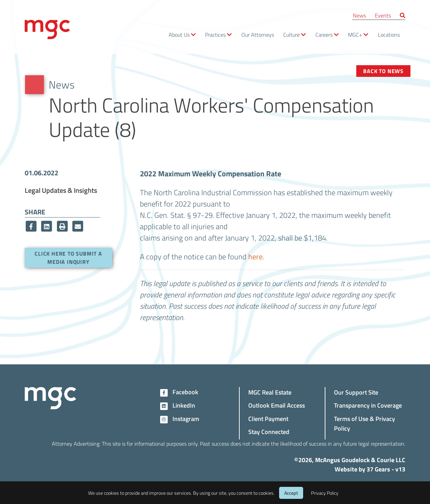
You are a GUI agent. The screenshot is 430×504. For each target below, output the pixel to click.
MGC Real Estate (270, 392)
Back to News (383, 71)
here (255, 256)
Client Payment (268, 418)
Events (383, 15)
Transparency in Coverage (368, 405)
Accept (291, 493)
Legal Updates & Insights (61, 190)
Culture (291, 34)
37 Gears (378, 469)
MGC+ (355, 34)
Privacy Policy (325, 493)
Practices (215, 34)
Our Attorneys (258, 34)
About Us (179, 34)
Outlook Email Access (277, 405)
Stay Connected (269, 431)
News (359, 15)
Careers (324, 34)
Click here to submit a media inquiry (68, 257)
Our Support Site (356, 392)
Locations (389, 34)
